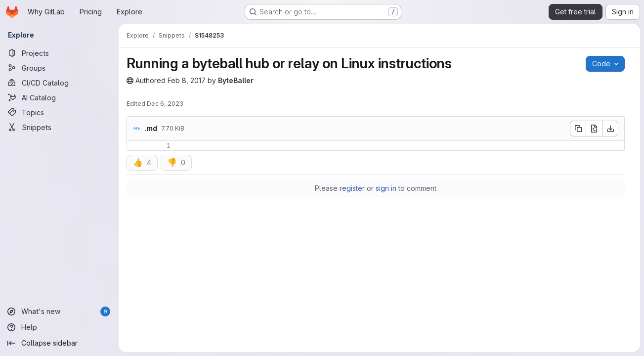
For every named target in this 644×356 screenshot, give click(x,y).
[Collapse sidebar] (59, 343)
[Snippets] (59, 127)
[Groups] (59, 68)
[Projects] (59, 53)
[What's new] (59, 311)
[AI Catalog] (59, 97)
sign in (386, 188)
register (352, 188)
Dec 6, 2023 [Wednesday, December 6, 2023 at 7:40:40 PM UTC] (165, 104)
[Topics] (59, 112)
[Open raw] (594, 129)
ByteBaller (236, 80)
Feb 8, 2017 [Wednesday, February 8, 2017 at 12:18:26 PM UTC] (187, 80)
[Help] (59, 327)
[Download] (610, 129)
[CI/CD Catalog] (59, 83)
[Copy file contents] (578, 129)
